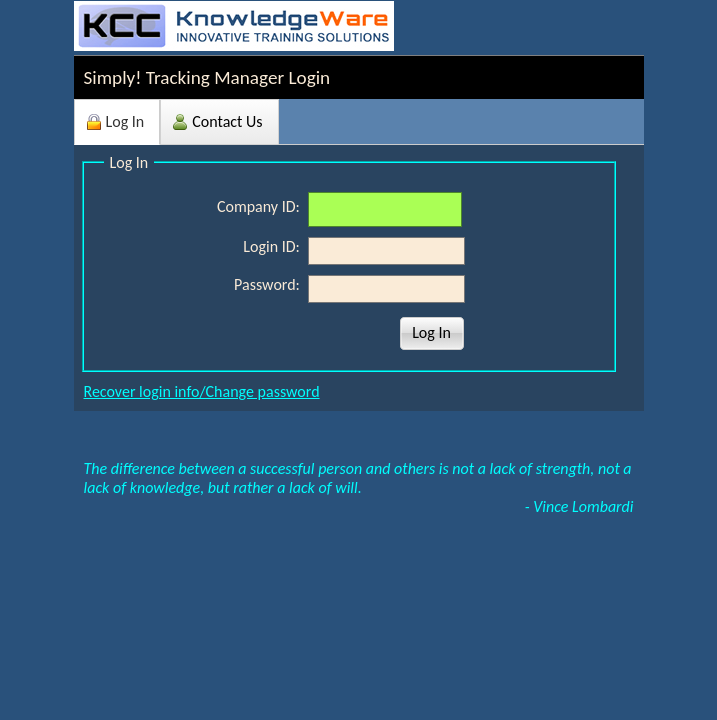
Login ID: (273, 246)
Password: (268, 284)
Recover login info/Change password (202, 391)
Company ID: (260, 206)
